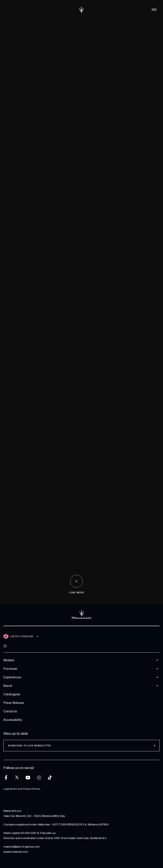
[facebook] (6, 778)
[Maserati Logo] (81, 10)
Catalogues (12, 694)
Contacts (10, 711)
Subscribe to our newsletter (30, 746)
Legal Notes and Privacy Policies (22, 789)
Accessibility (13, 720)
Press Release (14, 703)
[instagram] (39, 778)
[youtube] (28, 778)
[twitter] (17, 778)
